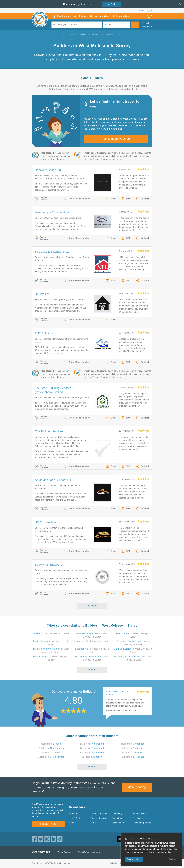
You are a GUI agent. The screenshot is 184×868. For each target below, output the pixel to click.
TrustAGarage (64, 852)
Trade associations (99, 814)
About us (73, 814)
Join (112, 4)
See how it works (48, 824)
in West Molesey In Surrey (51, 633)
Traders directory (98, 818)
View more (92, 606)
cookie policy (146, 852)
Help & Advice (76, 818)
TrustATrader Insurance (89, 852)
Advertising (117, 814)
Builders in (51, 744)
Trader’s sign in (146, 11)
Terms (93, 823)
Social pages (118, 823)
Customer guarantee (143, 823)
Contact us (117, 818)
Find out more (119, 159)
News (72, 823)
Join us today (137, 787)
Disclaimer (138, 818)
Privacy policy (139, 814)
